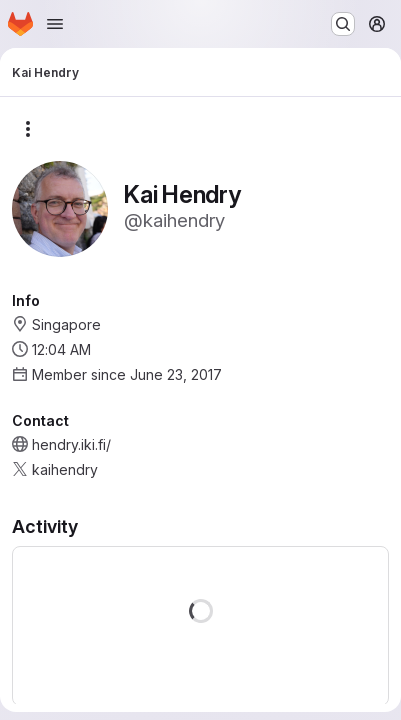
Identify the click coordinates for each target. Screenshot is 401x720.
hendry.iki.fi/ (71, 444)
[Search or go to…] (343, 24)
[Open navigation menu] (55, 24)
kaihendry (65, 469)
